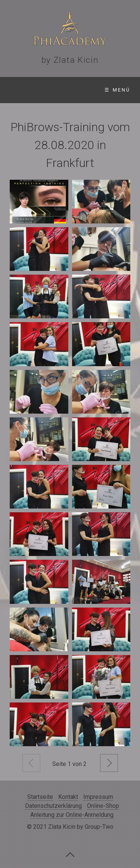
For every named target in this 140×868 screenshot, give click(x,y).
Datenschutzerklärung (53, 806)
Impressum (98, 797)
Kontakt (68, 797)
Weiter (109, 763)
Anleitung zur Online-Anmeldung (72, 815)
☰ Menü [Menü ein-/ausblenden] (117, 90)
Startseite (40, 797)
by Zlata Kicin (70, 60)
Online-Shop (103, 806)
